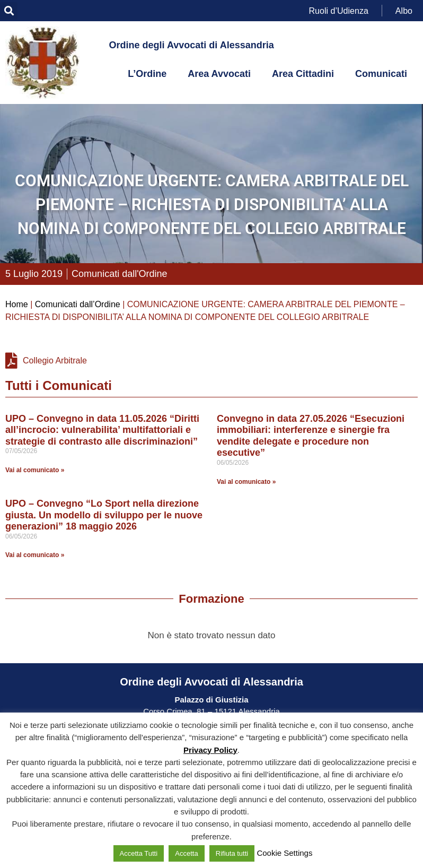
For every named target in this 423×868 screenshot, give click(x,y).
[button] (9, 11)
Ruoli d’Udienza (339, 10)
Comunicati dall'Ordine (120, 274)
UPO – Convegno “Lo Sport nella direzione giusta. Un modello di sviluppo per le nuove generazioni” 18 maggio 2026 (104, 515)
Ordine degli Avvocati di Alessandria (192, 45)
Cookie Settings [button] (284, 853)
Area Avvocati (219, 74)
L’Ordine (147, 74)
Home (17, 304)
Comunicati (381, 74)
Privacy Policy (210, 750)
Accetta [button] (186, 853)
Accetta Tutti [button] (139, 853)
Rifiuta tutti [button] (232, 853)
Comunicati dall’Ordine (78, 304)
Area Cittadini (303, 74)
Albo (404, 10)
